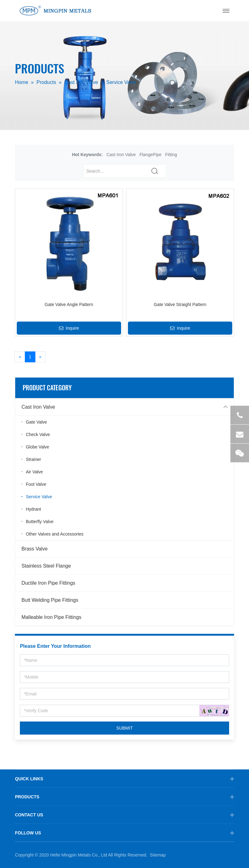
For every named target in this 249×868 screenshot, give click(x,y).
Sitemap (158, 855)
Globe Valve (37, 447)
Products (46, 82)
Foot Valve (36, 484)
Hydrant (33, 509)
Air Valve (34, 472)
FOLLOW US (28, 833)
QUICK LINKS (29, 779)
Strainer (33, 459)
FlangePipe (150, 155)
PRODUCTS (27, 797)
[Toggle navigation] (226, 11)
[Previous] (20, 357)
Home (22, 82)
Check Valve (38, 434)
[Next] (40, 357)
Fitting (171, 155)
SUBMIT (125, 728)
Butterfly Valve (40, 522)
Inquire (69, 328)
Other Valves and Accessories (55, 534)
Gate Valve (36, 422)
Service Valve (121, 82)
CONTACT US (29, 815)
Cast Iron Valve (81, 82)
